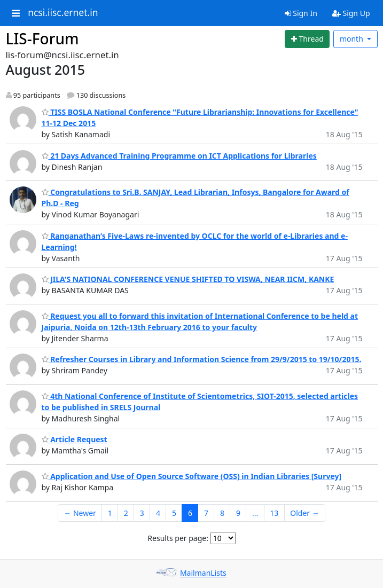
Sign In (301, 13)
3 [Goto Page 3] (142, 513)
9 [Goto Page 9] (238, 513)
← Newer (80, 513)
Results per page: (178, 538)
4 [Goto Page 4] (158, 513)
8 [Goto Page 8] (222, 513)
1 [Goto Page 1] (110, 513)
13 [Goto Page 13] (274, 513)
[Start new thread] (307, 39)
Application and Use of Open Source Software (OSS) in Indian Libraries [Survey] (192, 476)
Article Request (75, 439)
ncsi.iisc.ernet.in (63, 13)
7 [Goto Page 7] (206, 513)
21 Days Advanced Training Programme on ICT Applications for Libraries (179, 156)
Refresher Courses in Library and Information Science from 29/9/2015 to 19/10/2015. (202, 359)
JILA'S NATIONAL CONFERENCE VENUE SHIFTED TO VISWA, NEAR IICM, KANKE (188, 279)
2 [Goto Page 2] (126, 513)
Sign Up (351, 13)
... (255, 513)
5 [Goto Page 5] (174, 513)
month (353, 39)
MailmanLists (203, 573)
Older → (304, 513)
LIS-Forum (42, 38)
